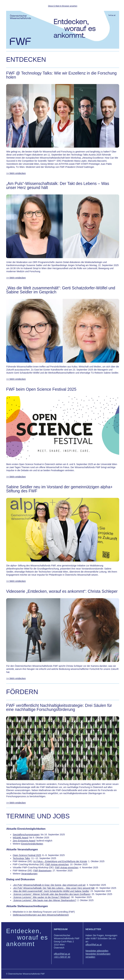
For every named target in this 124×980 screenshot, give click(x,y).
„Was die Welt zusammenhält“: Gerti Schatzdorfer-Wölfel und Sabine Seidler (51, 891)
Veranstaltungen (29, 874)
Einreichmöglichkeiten (32, 844)
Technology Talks (21, 858)
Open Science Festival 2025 (27, 855)
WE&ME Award (20, 838)
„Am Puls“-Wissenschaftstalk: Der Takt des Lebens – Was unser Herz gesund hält (54, 888)
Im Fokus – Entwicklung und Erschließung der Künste (60, 861)
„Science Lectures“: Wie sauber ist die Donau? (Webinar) (41, 897)
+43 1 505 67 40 (62, 957)
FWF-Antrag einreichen (57, 864)
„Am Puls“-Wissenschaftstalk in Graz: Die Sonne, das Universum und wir (49, 885)
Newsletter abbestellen (97, 951)
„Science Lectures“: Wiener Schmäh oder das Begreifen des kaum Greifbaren (52, 894)
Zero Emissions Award (24, 841)
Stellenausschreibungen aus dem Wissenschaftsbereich (41, 915)
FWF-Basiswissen (42, 871)
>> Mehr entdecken (16, 173)
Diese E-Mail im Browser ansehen (63, 6)
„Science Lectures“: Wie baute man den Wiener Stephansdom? (44, 900)
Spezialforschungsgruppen (26, 835)
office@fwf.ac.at (62, 954)
